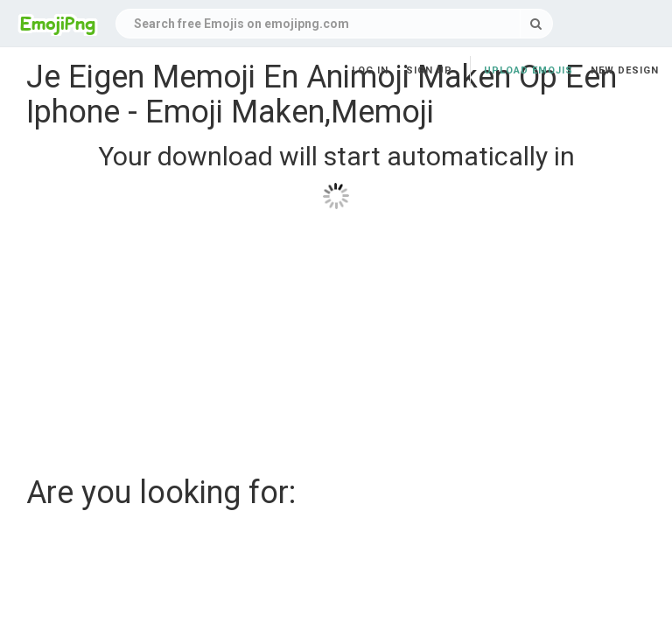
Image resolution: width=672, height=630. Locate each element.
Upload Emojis (528, 70)
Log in (370, 70)
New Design (625, 70)
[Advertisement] (336, 336)
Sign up (429, 70)
